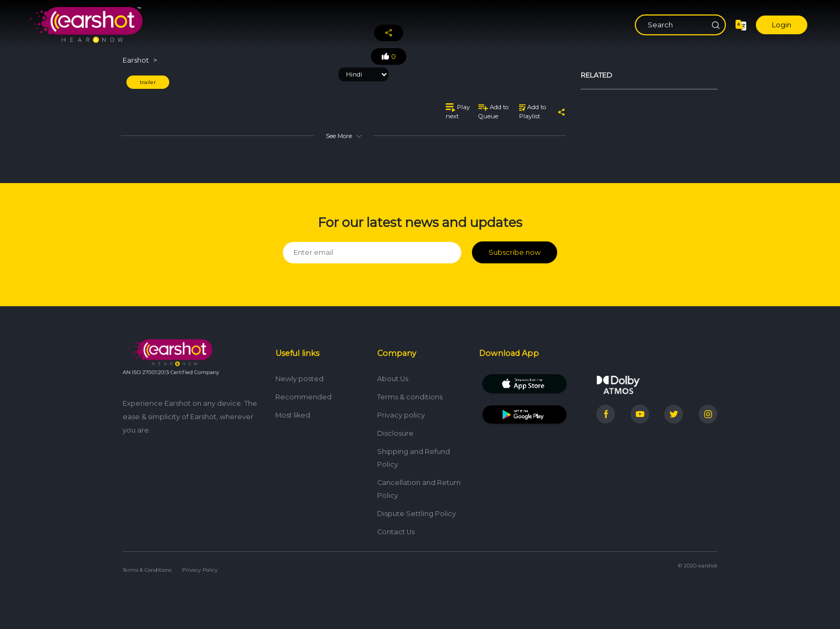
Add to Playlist (532, 112)
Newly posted (299, 379)
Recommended (303, 397)
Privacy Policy (200, 570)
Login (782, 25)
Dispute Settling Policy (417, 514)
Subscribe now (515, 252)
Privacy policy (401, 415)
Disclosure (395, 433)
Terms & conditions (410, 397)
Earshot (136, 60)
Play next (458, 112)
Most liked (293, 415)
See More (343, 136)
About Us (393, 379)
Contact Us (396, 532)
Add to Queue (493, 112)
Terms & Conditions (147, 570)
